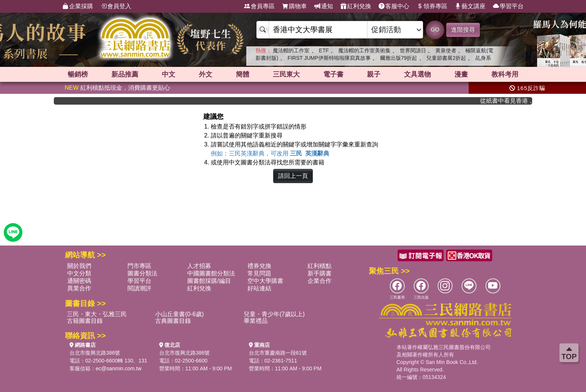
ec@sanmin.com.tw (118, 368)
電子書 (333, 74)
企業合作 (320, 281)
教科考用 (505, 74)
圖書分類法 (142, 273)
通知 (324, 6)
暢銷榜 (78, 74)
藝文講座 (470, 6)
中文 (169, 74)
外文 (206, 74)
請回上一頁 (293, 176)
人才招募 (199, 266)
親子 (374, 74)
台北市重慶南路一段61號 (278, 353)
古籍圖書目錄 (85, 321)
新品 (125, 74)
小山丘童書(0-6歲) (179, 314)
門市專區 (139, 266)
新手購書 (320, 273)
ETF (324, 50)
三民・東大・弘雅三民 (97, 314)
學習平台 (508, 6)
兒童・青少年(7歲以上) (274, 314)
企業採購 (78, 6)
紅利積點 (320, 266)
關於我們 (79, 266)
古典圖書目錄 (173, 321)
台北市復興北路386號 (95, 353)
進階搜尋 (463, 30)
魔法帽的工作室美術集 (364, 50)
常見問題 (259, 273)
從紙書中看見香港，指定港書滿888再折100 (511, 101)
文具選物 (417, 74)
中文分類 (79, 273)
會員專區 (259, 6)
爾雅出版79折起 (399, 58)
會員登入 (116, 6)
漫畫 (461, 74)
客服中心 (394, 6)
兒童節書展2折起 (446, 58)
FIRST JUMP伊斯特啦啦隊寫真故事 (329, 58)
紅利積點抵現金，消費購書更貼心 (117, 88)
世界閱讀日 (413, 50)
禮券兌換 (259, 266)
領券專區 (432, 6)
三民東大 (286, 74)
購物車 (294, 6)
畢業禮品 (256, 321)
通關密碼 (79, 281)
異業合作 (79, 288)
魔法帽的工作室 (291, 50)
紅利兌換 (356, 6)
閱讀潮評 (139, 288)
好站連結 (259, 288)
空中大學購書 (265, 281)
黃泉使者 (446, 50)
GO (435, 29)
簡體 (243, 74)
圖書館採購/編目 (209, 281)
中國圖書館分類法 (211, 273)
